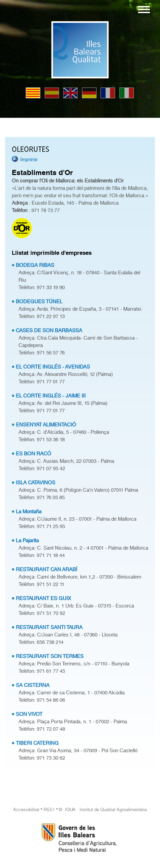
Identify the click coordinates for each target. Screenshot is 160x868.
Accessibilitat (26, 810)
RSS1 (49, 810)
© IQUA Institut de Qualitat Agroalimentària (103, 810)
